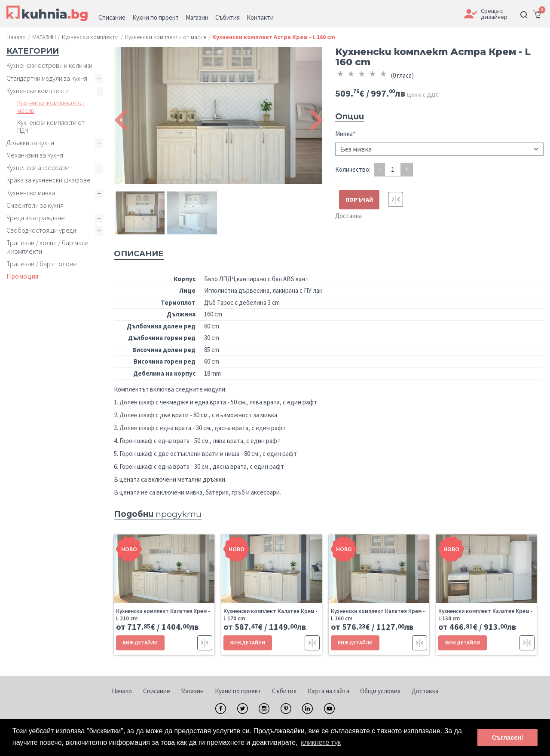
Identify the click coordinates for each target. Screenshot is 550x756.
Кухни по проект (238, 691)
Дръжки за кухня (30, 143)
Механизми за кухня (35, 155)
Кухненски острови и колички (49, 65)
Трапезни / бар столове (42, 264)
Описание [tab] (139, 254)
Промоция (22, 276)
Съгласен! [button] (508, 738)
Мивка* (345, 134)
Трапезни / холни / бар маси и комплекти (47, 247)
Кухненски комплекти (38, 91)
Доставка (348, 216)
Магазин (192, 691)
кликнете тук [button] (321, 742)
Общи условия (380, 691)
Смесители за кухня (35, 205)
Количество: (353, 169)
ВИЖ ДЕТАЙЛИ (140, 642)
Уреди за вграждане (36, 218)
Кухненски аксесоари (38, 167)
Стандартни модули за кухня (47, 78)
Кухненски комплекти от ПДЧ (51, 126)
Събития (284, 691)
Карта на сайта (328, 691)
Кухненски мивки (31, 193)
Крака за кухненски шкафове (49, 180)
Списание (157, 691)
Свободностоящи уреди (41, 230)
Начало (122, 691)
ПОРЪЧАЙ (359, 199)
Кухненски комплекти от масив (51, 107)
